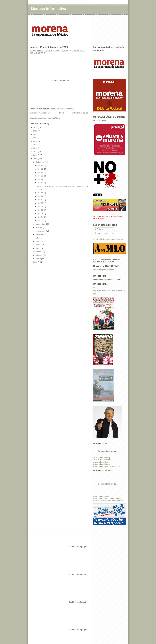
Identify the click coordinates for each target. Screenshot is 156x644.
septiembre (41, 231)
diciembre (40, 162)
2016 (36, 141)
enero (38, 259)
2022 (36, 131)
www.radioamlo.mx (102, 464)
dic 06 (41, 210)
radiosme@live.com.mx (104, 270)
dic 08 (41, 207)
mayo (38, 245)
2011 (36, 152)
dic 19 (41, 179)
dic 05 (41, 214)
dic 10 (41, 200)
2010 (36, 155)
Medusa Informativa (49, 9)
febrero (39, 255)
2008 (36, 262)
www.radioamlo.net (102, 462)
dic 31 (41, 165)
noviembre (40, 224)
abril (38, 248)
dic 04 (41, 217)
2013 (36, 145)
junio (38, 241)
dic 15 (41, 183)
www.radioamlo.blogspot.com (106, 466)
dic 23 (41, 176)
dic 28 (41, 172)
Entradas (100, 229)
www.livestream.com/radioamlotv (108, 501)
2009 (36, 159)
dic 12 (41, 196)
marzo (39, 252)
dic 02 (41, 221)
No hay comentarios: (66, 109)
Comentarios (101, 233)
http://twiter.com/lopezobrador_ (110, 239)
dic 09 (41, 203)
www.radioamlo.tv (101, 496)
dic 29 (41, 169)
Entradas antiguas (80, 113)
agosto (39, 234)
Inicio (62, 113)
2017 (36, 138)
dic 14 (41, 193)
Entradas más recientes (41, 113)
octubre (39, 227)
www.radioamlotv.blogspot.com (107, 498)
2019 (36, 134)
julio (38, 238)
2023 (36, 127)
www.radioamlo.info (102, 460)
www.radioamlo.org (102, 458)
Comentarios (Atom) (51, 118)
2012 (36, 148)
